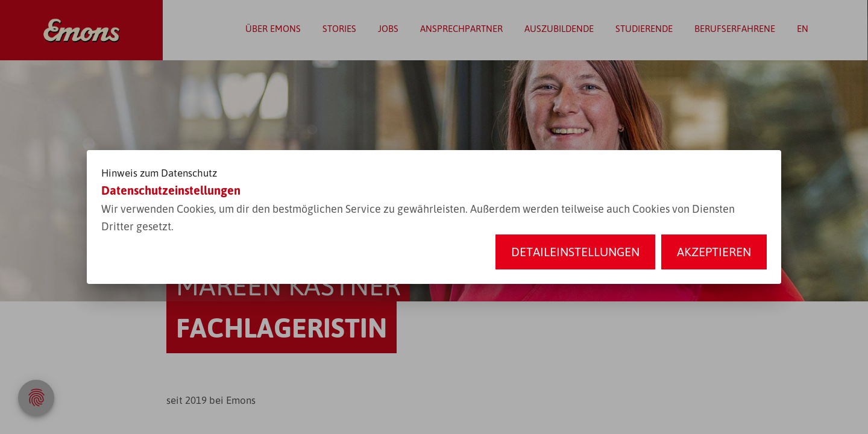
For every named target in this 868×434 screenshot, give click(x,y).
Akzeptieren (714, 252)
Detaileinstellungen (575, 252)
